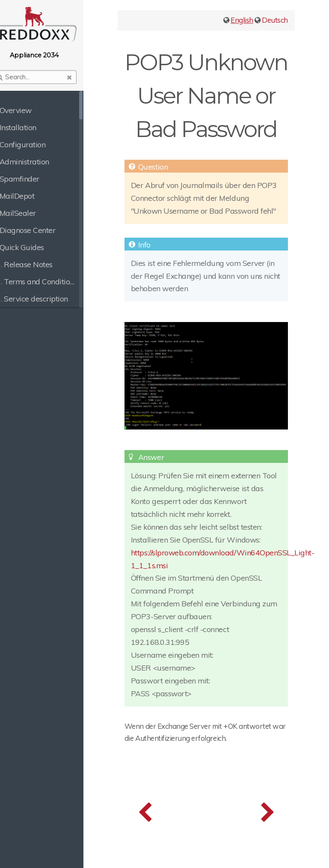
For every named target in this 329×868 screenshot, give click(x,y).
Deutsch (275, 20)
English (242, 20)
